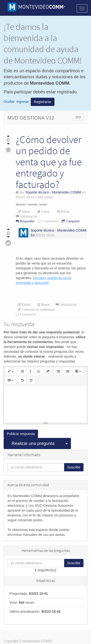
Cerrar (45, 211)
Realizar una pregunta (33, 443)
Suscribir (74, 467)
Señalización (28, 216)
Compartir (72, 221)
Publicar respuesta (21, 434)
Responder (27, 221)
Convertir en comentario (38, 309)
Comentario (50, 221)
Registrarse (43, 102)
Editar (26, 211)
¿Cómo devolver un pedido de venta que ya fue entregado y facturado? (49, 162)
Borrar (65, 211)
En (33, 235)
